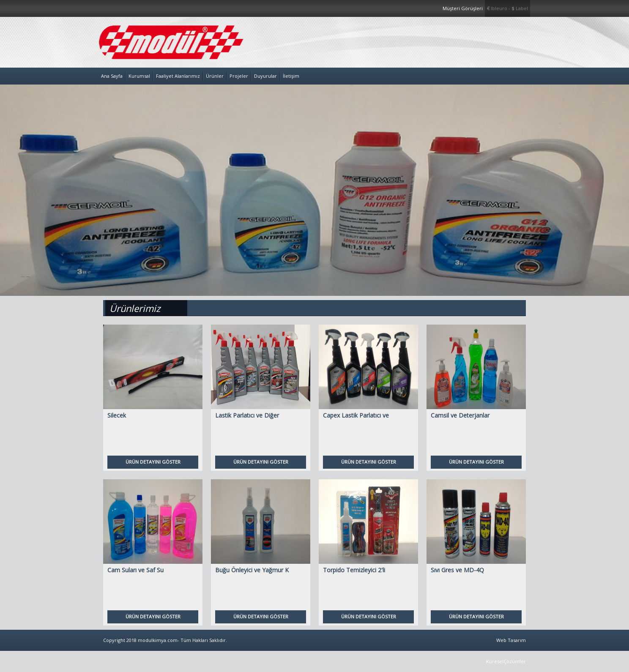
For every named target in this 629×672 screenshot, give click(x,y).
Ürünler (215, 76)
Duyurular (265, 76)
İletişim (291, 76)
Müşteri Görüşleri (463, 8)
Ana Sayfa (112, 76)
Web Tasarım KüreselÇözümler (506, 651)
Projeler (239, 76)
